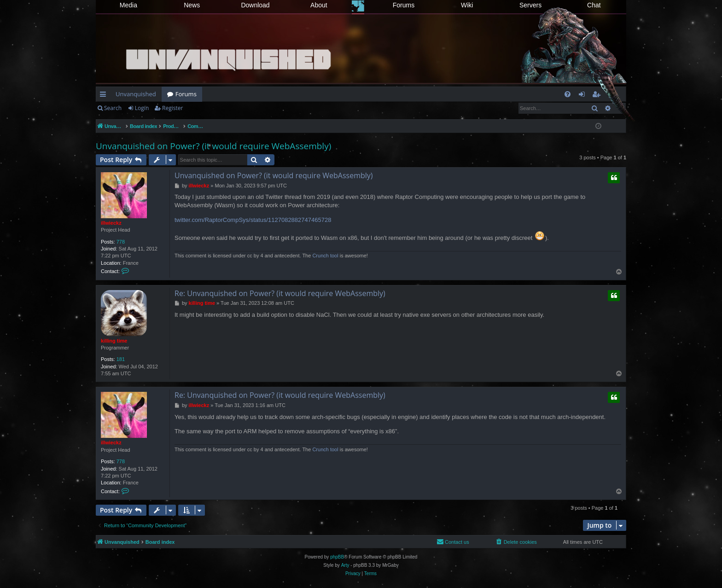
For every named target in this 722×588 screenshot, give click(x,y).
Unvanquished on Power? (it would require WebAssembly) (213, 146)
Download (255, 5)
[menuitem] (568, 94)
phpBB (337, 557)
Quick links (105, 96)
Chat (594, 5)
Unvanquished (136, 94)
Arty (345, 565)
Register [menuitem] (598, 96)
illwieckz (111, 223)
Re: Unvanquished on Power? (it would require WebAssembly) (280, 293)
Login (142, 108)
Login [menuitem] (584, 96)
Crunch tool (325, 256)
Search (113, 108)
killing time (114, 341)
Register (172, 108)
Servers (530, 5)
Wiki (467, 5)
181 (121, 359)
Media (128, 5)
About (319, 5)
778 (121, 242)
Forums (404, 5)
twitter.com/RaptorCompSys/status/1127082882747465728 (253, 220)
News (192, 5)
